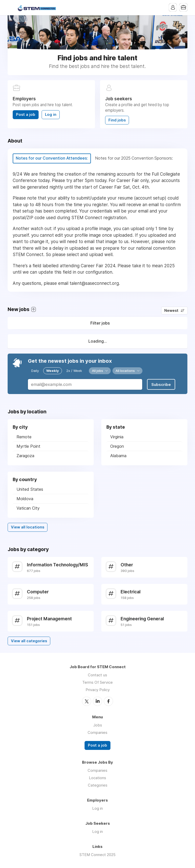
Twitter (87, 701)
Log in (51, 115)
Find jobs (117, 120)
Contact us (97, 675)
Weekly (53, 371)
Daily (35, 371)
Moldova (25, 499)
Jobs (98, 725)
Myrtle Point (28, 446)
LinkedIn (97, 701)
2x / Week (74, 371)
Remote (24, 437)
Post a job (26, 115)
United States (30, 489)
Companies (97, 732)
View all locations (28, 527)
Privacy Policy (98, 690)
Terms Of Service (97, 682)
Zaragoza (25, 456)
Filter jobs (100, 323)
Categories (98, 785)
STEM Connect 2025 (97, 854)
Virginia (117, 437)
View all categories (29, 641)
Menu (11, 8)
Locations (97, 777)
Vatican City (28, 508)
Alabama (118, 456)
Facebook (108, 701)
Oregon (117, 446)
